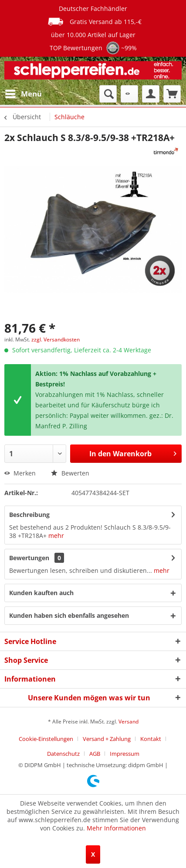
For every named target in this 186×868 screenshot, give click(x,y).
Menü (24, 93)
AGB (95, 754)
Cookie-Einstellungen (46, 739)
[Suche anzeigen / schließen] (108, 94)
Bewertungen (29, 558)
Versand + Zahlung (107, 739)
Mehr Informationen (116, 828)
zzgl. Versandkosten (56, 339)
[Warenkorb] (172, 94)
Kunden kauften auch (41, 593)
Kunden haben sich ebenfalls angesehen (69, 615)
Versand (129, 722)
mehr (56, 536)
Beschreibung (29, 515)
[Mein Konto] (151, 94)
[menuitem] (23, 94)
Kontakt (151, 739)
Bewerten (70, 473)
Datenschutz (63, 754)
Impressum (125, 754)
